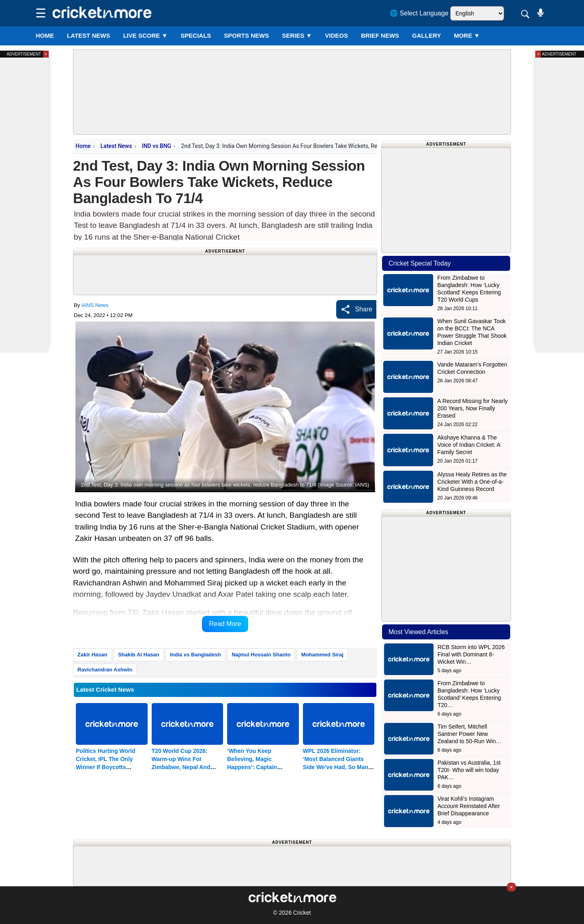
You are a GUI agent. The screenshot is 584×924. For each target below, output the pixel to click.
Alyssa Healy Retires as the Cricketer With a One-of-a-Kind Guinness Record (472, 482)
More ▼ (467, 35)
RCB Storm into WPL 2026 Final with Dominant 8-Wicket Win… (471, 654)
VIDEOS (336, 35)
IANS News (95, 305)
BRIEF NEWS (380, 35)
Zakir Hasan (92, 655)
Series (297, 35)
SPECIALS (196, 35)
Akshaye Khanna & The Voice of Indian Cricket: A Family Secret (469, 445)
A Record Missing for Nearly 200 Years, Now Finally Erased (472, 408)
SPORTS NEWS (246, 35)
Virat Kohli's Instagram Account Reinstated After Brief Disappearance (469, 806)
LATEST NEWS (88, 35)
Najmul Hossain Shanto (261, 655)
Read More (225, 624)
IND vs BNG (157, 146)
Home (45, 35)
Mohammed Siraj (322, 655)
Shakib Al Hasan (138, 655)
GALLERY (426, 35)
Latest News (116, 146)
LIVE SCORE (145, 35)
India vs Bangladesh (195, 655)
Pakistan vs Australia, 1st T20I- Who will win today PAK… (469, 770)
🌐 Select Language (419, 13)
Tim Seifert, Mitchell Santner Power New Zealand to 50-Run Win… (470, 734)
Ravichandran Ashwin (105, 670)
